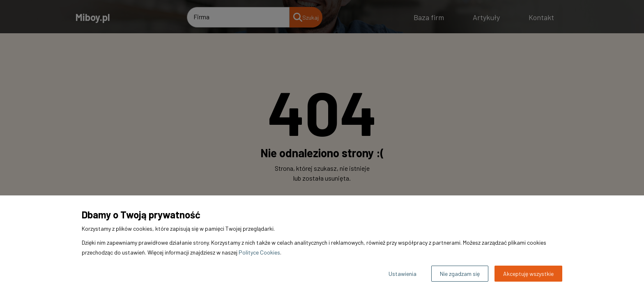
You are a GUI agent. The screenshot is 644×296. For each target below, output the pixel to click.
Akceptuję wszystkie (528, 274)
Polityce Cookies (259, 252)
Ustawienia (402, 274)
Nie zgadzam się (460, 274)
